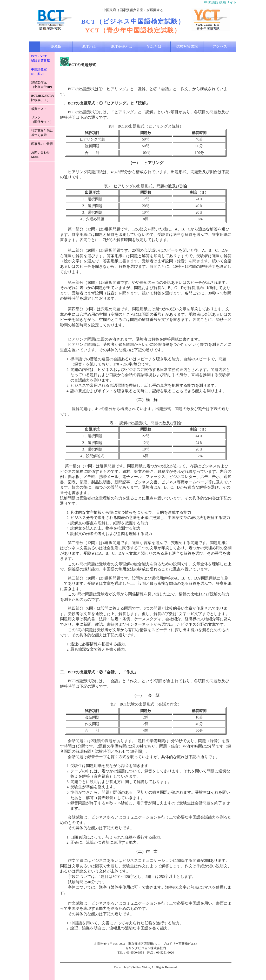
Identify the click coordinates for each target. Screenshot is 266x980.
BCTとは (89, 47)
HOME (56, 47)
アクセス (220, 47)
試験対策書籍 (187, 47)
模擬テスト (39, 109)
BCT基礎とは (121, 47)
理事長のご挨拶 (42, 144)
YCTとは (154, 47)
